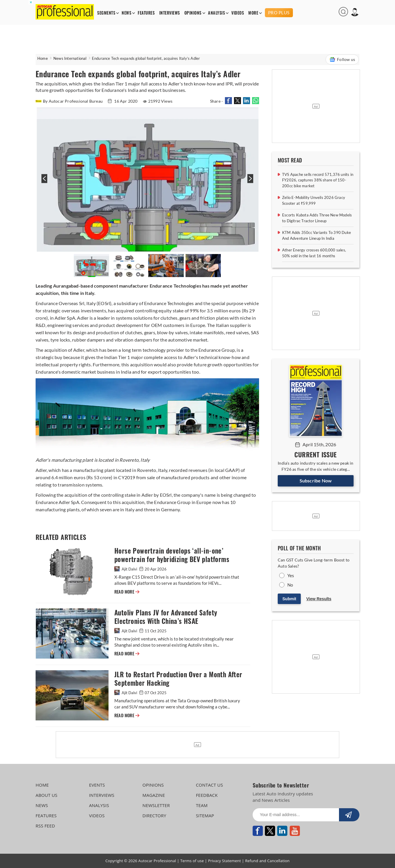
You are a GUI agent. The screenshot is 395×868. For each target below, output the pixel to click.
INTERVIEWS (170, 13)
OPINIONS (193, 13)
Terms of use (192, 861)
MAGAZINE (154, 795)
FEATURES (146, 13)
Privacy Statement (224, 861)
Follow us (342, 60)
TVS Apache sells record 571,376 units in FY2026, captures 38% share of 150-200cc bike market (318, 180)
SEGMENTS (106, 13)
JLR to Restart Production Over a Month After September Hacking (178, 679)
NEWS (126, 13)
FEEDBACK (207, 795)
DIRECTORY (154, 815)
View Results (319, 599)
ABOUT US (47, 795)
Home (43, 58)
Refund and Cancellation (267, 861)
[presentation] (44, 182)
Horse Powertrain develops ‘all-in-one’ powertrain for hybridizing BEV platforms (172, 555)
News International (70, 58)
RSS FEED (45, 826)
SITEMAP (205, 815)
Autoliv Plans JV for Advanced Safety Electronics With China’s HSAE (166, 617)
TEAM (202, 805)
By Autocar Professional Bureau (70, 101)
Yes (291, 575)
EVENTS (97, 785)
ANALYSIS (216, 13)
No (290, 585)
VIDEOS (238, 13)
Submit (289, 599)
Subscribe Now (316, 481)
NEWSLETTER (156, 805)
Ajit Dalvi (126, 569)
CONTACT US (209, 785)
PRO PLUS (279, 13)
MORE (253, 13)
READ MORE (127, 592)
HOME (42, 785)
